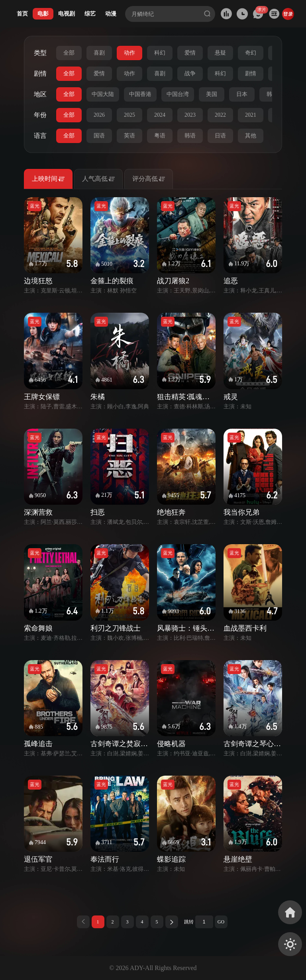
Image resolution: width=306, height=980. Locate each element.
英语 (129, 136)
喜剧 (99, 53)
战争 (190, 73)
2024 (160, 115)
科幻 (160, 53)
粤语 (160, 136)
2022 (220, 115)
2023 (190, 115)
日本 (242, 94)
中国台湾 (178, 94)
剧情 (251, 73)
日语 (220, 136)
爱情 (190, 53)
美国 (212, 94)
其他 (251, 136)
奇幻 (251, 53)
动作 (129, 53)
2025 (129, 115)
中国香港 (140, 94)
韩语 (190, 136)
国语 (99, 136)
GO (221, 922)
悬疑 (220, 53)
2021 (251, 115)
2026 (99, 115)
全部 (69, 53)
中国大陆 (103, 94)
